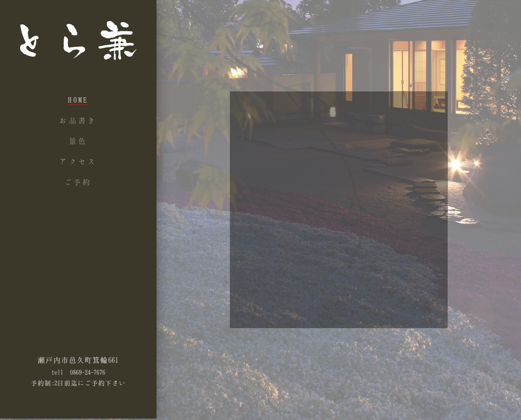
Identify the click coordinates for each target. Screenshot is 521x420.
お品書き (78, 120)
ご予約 (78, 182)
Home (78, 100)
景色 (78, 141)
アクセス (78, 161)
